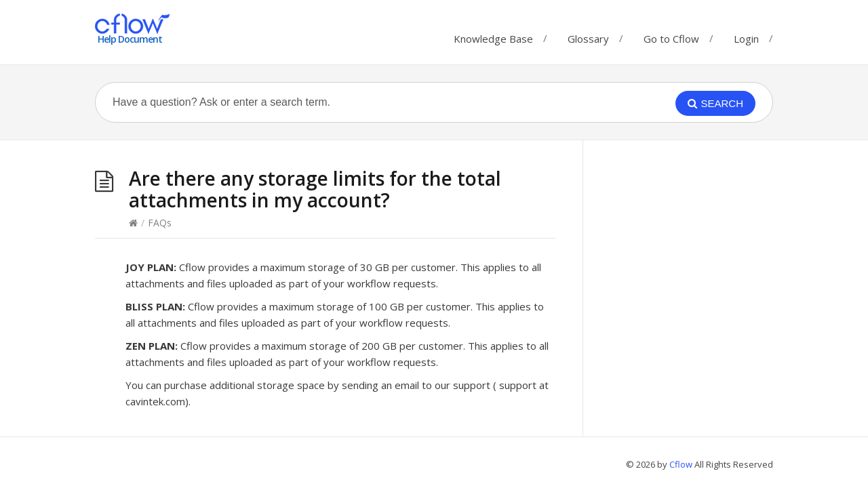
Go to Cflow (671, 36)
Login (746, 39)
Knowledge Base (493, 36)
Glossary (588, 36)
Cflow (682, 464)
